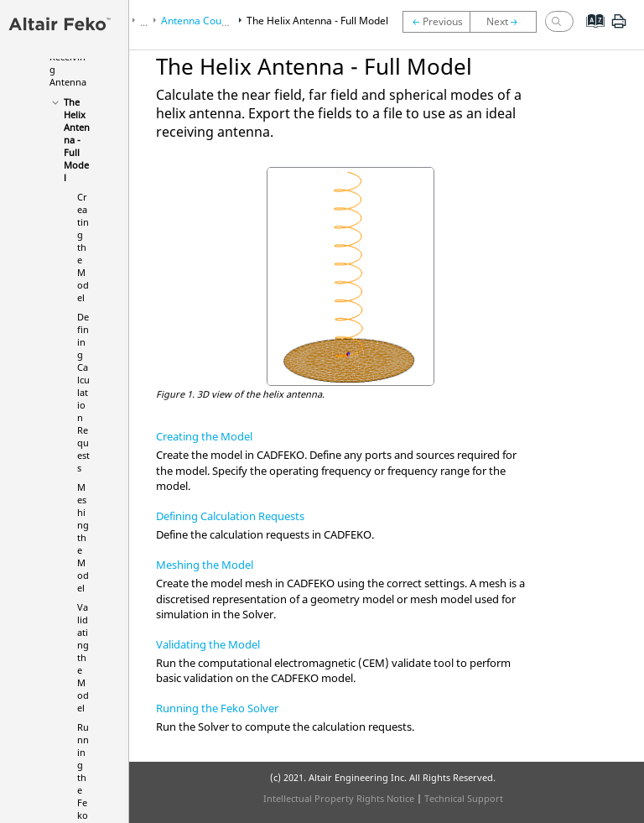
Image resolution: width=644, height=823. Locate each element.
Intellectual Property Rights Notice (339, 798)
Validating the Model (83, 657)
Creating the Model (83, 247)
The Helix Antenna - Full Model (77, 140)
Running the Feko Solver (217, 708)
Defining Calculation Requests (83, 392)
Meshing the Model (83, 537)
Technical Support (464, 798)
